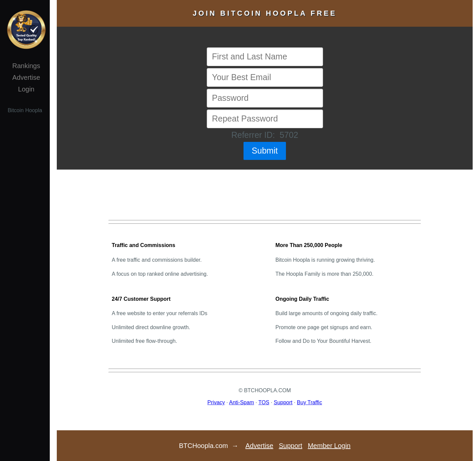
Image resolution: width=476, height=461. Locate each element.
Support (283, 402)
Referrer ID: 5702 (265, 135)
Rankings (26, 66)
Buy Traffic (309, 402)
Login (26, 89)
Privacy (216, 402)
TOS (264, 402)
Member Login (329, 446)
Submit (265, 151)
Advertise (26, 77)
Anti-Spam (242, 402)
